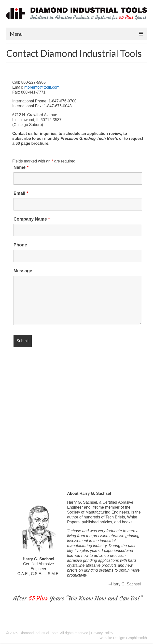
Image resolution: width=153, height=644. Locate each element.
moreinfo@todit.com (42, 87)
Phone (20, 245)
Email (21, 193)
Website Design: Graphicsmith (123, 638)
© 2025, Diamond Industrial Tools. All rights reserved (47, 633)
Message (23, 271)
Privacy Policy (102, 633)
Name (21, 167)
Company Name (32, 219)
